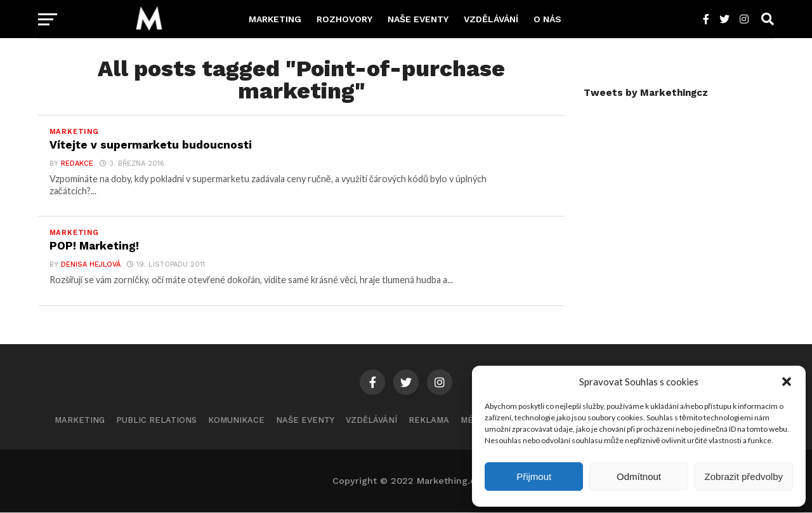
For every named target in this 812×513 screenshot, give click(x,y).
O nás (547, 19)
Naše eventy (418, 19)
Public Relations (156, 421)
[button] (787, 382)
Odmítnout (639, 476)
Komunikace (236, 421)
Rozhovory (344, 19)
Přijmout (534, 476)
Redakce (76, 163)
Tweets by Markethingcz (646, 93)
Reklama (429, 421)
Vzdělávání (491, 19)
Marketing (275, 19)
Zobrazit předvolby (744, 476)
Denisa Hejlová (90, 265)
